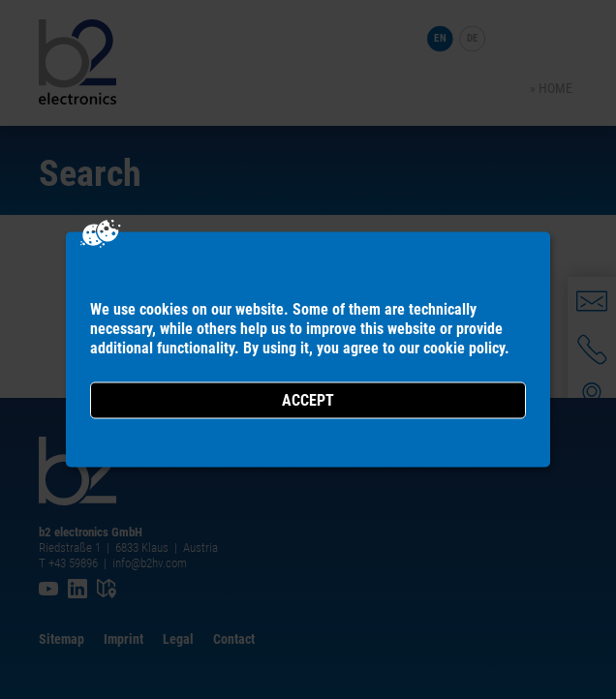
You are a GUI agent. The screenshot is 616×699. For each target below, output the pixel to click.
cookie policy (464, 348)
